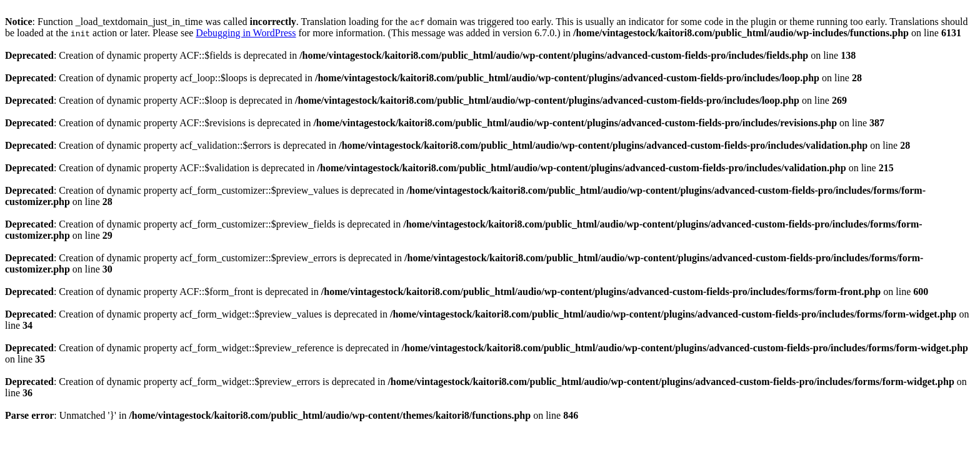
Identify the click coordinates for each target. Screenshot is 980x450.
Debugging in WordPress (246, 33)
